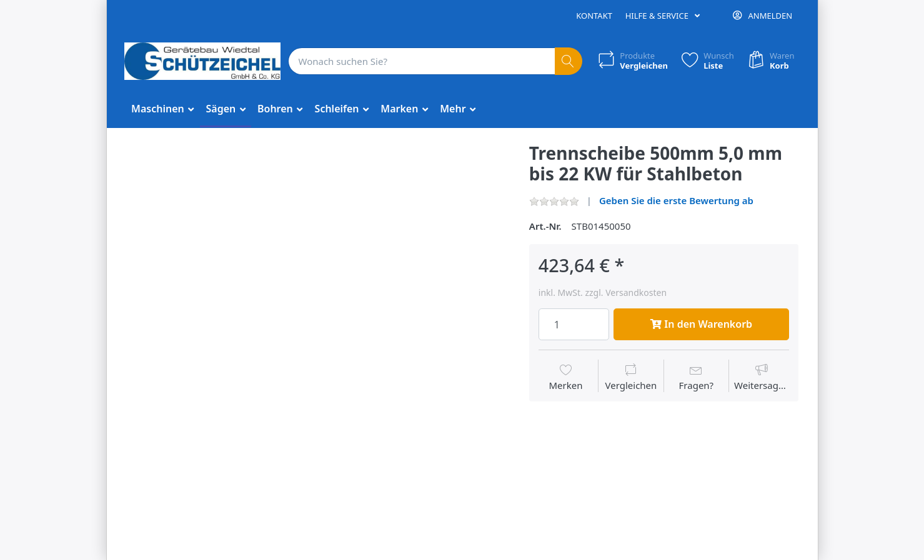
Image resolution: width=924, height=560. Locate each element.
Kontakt (594, 16)
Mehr (454, 109)
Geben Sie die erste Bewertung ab (676, 200)
